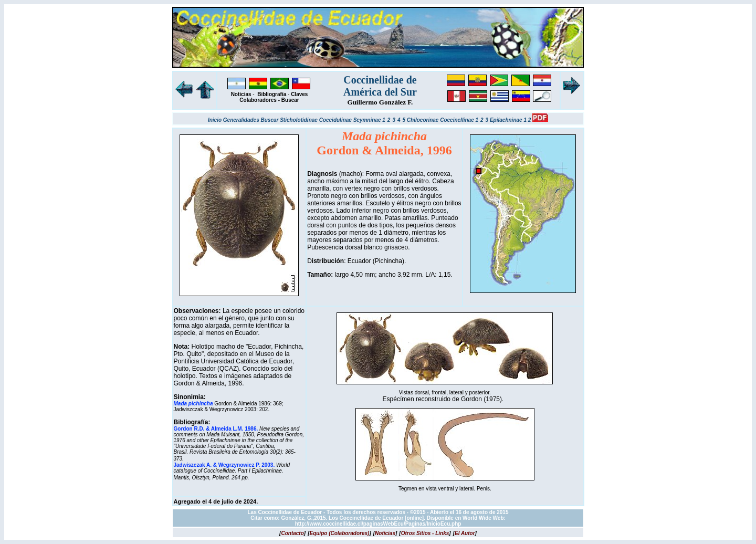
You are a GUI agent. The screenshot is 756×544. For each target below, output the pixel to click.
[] (292, 533)
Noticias (241, 94)
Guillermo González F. (380, 102)
